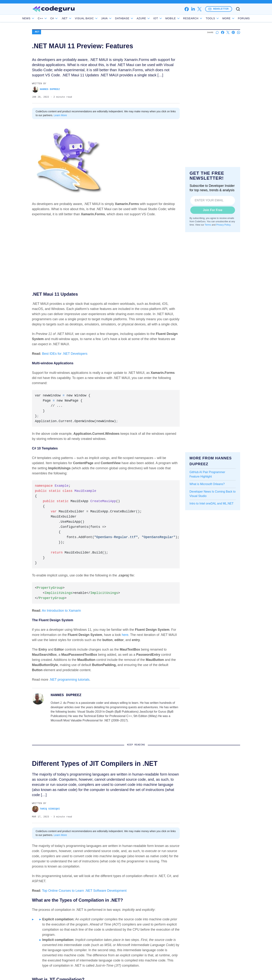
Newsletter (219, 9)
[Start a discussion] (217, 32)
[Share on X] (228, 32)
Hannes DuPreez (46, 89)
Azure (152, 18)
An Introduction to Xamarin (61, 611)
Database (133, 18)
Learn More (60, 115)
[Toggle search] (238, 9)
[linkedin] (193, 9)
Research (201, 18)
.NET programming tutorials (69, 680)
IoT (166, 18)
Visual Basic (95, 18)
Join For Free (213, 210)
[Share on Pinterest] (233, 32)
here (125, 635)
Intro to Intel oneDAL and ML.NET (212, 503)
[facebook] (187, 9)
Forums (235, 18)
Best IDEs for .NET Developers (65, 354)
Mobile (181, 18)
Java (115, 18)
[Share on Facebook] (223, 32)
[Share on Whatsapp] (239, 32)
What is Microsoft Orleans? (207, 484)
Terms (208, 225)
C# (63, 18)
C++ (51, 18)
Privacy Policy (223, 225)
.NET (75, 18)
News (37, 18)
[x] (199, 9)
